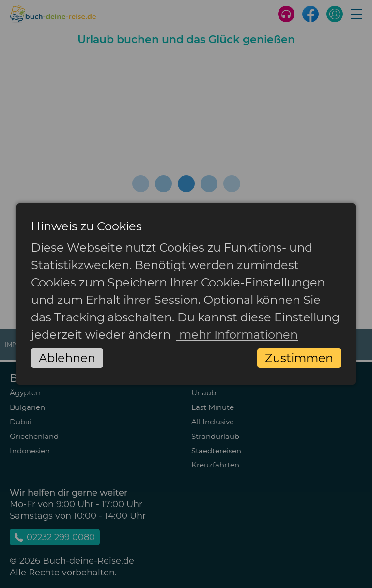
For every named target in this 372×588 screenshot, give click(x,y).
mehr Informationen (237, 335)
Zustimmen (299, 358)
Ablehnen (67, 358)
